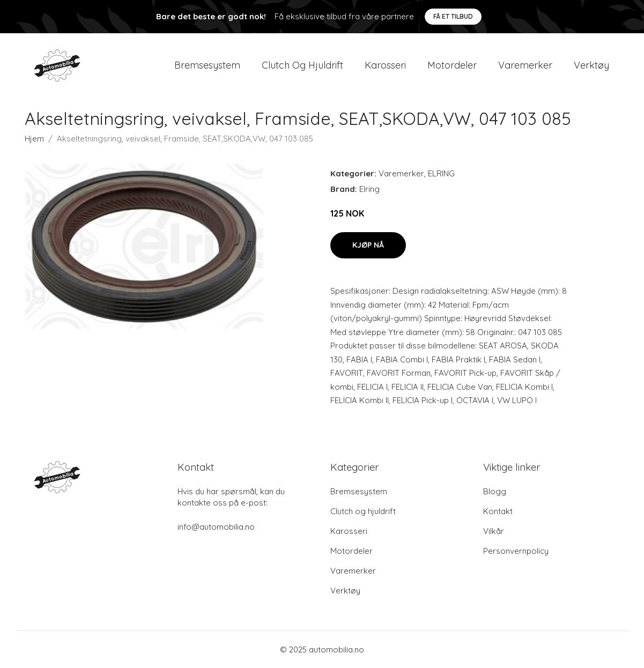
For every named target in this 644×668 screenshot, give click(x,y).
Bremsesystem (207, 65)
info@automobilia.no (216, 527)
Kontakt (498, 511)
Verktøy (591, 65)
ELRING (441, 173)
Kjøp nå (368, 245)
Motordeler (452, 65)
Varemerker (525, 65)
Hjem (34, 139)
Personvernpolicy (516, 551)
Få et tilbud (453, 16)
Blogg (495, 491)
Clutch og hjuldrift (302, 65)
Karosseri (385, 65)
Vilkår (494, 531)
